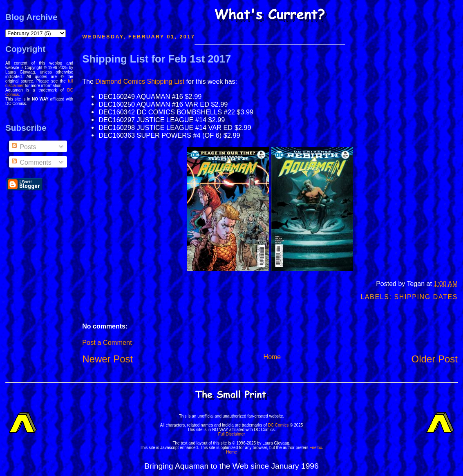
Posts (23, 147)
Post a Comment (107, 342)
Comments (31, 162)
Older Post (435, 359)
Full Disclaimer (232, 434)
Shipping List (166, 82)
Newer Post (107, 359)
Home (272, 357)
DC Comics (278, 425)
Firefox (316, 448)
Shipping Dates (426, 297)
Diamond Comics (120, 82)
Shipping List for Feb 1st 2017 (157, 59)
